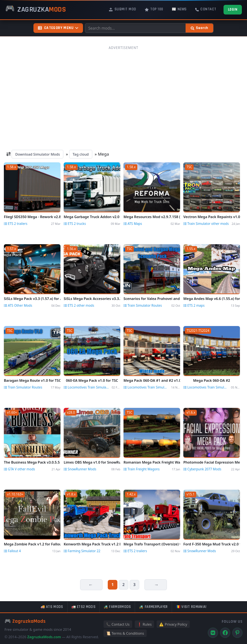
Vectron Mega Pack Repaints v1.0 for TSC (212, 217)
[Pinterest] (237, 633)
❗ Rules (145, 624)
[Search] (199, 28)
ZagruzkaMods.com (44, 637)
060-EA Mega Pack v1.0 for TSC (92, 380)
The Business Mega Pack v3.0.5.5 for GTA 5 (32, 462)
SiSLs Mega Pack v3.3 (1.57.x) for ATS (32, 298)
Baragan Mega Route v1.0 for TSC (32, 380)
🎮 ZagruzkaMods (25, 621)
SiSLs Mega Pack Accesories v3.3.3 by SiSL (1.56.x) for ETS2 (92, 298)
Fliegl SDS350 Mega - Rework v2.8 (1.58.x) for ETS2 (32, 217)
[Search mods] (135, 28)
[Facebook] (225, 633)
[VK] (213, 633)
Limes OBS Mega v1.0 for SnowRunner (92, 462)
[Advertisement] (123, 98)
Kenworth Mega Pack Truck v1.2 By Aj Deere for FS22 (92, 544)
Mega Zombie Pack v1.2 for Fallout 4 (32, 544)
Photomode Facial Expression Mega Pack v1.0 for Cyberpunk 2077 (212, 462)
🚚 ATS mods (52, 607)
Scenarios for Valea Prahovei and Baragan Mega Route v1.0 (152, 298)
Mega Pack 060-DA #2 (212, 380)
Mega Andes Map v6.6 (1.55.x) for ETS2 (212, 298)
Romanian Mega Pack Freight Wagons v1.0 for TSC (152, 462)
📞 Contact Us (118, 624)
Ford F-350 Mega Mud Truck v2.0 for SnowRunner (212, 544)
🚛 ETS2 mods (83, 607)
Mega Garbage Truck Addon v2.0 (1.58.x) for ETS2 (92, 217)
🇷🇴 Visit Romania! (191, 607)
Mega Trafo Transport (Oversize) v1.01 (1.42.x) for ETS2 (152, 544)
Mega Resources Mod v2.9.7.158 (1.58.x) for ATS (152, 217)
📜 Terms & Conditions (125, 633)
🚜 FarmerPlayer (153, 607)
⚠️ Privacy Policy (173, 624)
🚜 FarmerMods (117, 607)
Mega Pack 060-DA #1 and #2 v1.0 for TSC (152, 380)
